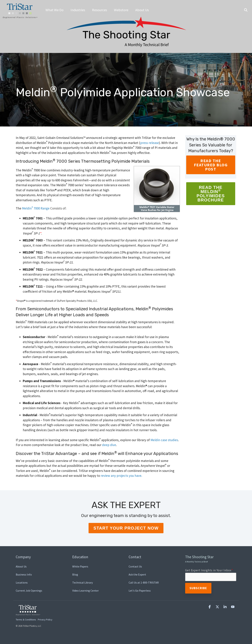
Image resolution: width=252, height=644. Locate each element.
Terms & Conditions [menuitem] (26, 620)
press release (150, 143)
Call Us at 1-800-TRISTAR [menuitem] (144, 583)
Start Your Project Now (126, 528)
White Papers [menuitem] (80, 566)
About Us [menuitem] (21, 566)
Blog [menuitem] (75, 574)
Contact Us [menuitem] (135, 566)
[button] (210, 607)
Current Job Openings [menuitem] (29, 591)
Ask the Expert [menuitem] (137, 574)
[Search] (246, 10)
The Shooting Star (199, 559)
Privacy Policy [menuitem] (45, 620)
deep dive (109, 445)
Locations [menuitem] (22, 583)
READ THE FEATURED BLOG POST (211, 165)
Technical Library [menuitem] (83, 583)
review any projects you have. (121, 476)
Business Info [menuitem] (24, 574)
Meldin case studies (164, 440)
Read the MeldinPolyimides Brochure (211, 194)
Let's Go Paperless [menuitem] (140, 591)
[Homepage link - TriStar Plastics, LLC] (28, 613)
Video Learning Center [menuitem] (85, 591)
